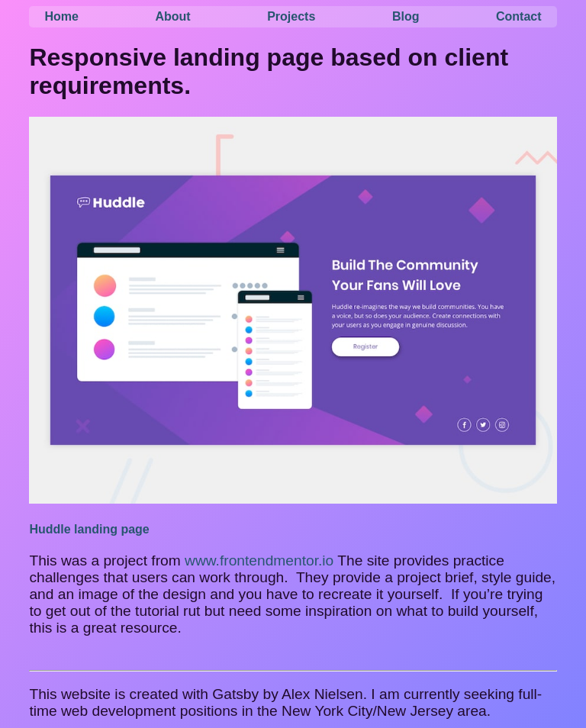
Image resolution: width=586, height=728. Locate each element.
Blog (406, 16)
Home (61, 16)
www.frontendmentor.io (259, 560)
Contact (519, 16)
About (172, 16)
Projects (291, 16)
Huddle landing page (89, 529)
